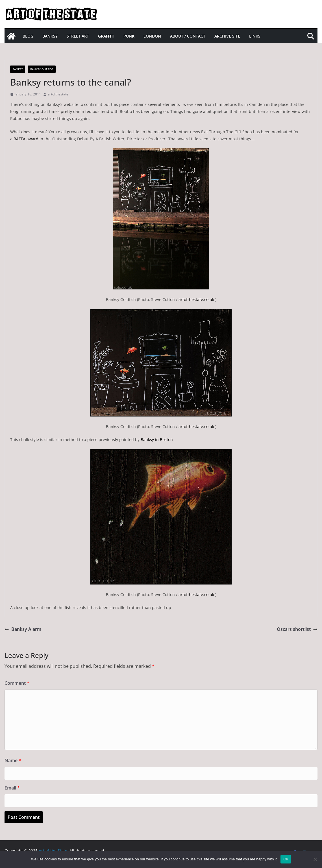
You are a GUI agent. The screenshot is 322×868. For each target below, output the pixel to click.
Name (13, 760)
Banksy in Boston (157, 440)
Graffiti (106, 36)
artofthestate (58, 94)
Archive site (227, 36)
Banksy (50, 36)
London (152, 36)
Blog (28, 36)
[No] (315, 859)
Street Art (78, 36)
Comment (17, 683)
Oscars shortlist (297, 629)
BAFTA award (26, 139)
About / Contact (188, 36)
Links (255, 36)
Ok (286, 859)
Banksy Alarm (23, 629)
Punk (129, 36)
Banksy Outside (42, 69)
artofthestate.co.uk (196, 299)
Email (12, 788)
